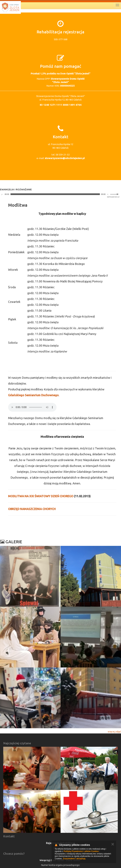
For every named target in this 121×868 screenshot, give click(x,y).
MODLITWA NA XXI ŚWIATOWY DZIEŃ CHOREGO (41, 496)
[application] (60, 194)
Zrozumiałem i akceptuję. (74, 859)
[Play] (2, 194)
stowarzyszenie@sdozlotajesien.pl (65, 158)
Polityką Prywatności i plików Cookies (81, 851)
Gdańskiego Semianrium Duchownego (33, 395)
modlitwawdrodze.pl (113, 197)
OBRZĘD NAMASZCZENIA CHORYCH (32, 509)
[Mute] (108, 194)
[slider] (55, 194)
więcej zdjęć (114, 732)
